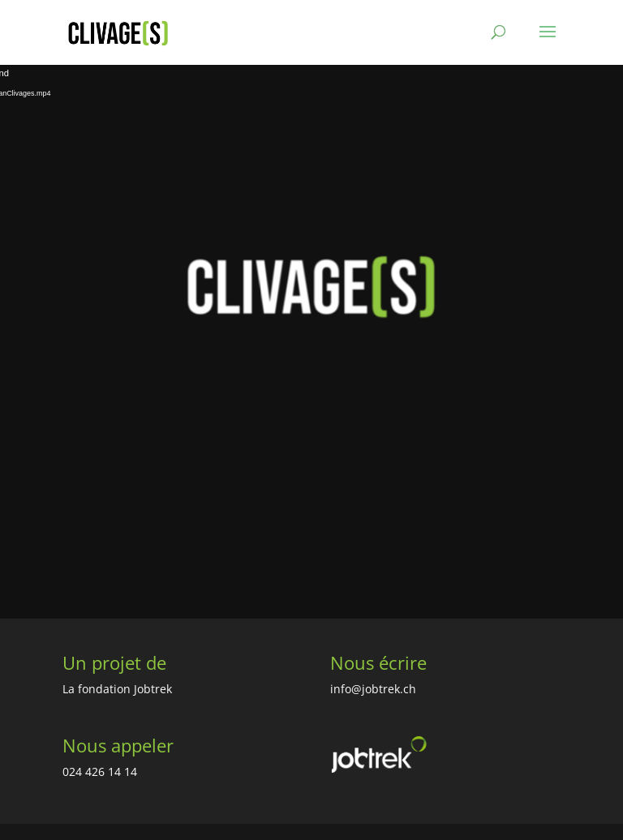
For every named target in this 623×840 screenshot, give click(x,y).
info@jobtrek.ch (373, 689)
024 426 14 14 (100, 771)
